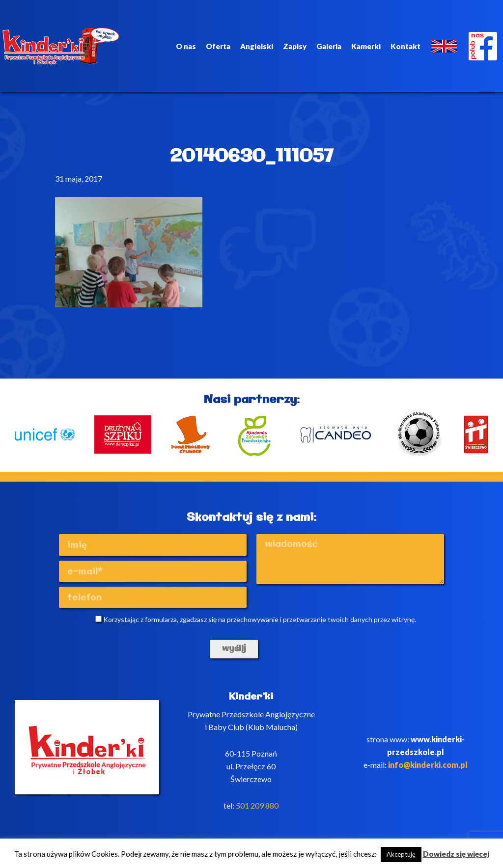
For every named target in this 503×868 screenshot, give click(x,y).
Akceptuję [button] (401, 854)
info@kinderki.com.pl (428, 765)
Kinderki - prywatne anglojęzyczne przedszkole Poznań (63, 46)
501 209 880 (257, 805)
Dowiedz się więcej (456, 854)
